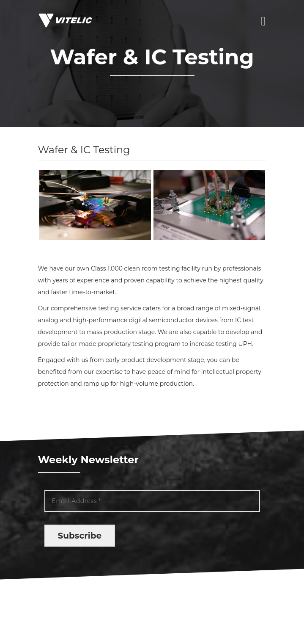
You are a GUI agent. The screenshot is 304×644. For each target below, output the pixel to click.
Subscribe (80, 536)
